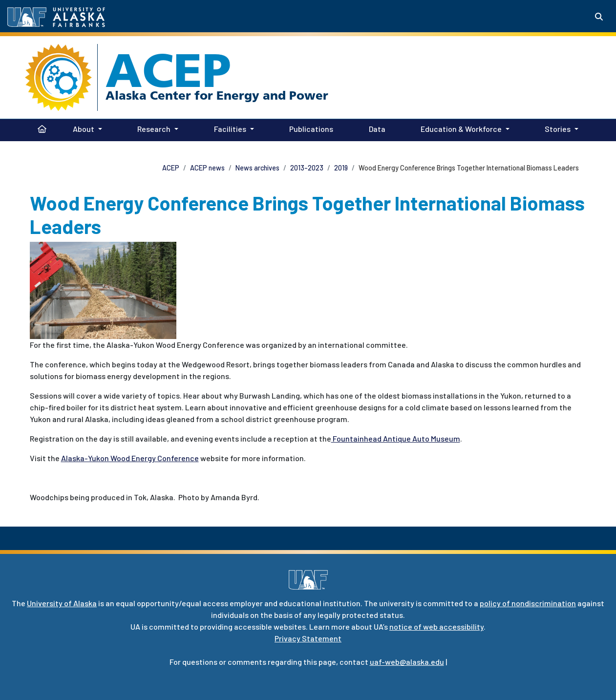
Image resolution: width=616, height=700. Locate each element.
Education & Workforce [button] (461, 129)
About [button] (84, 129)
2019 (341, 168)
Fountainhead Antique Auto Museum (396, 438)
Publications (309, 128)
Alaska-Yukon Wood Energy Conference (130, 458)
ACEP (168, 70)
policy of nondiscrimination (528, 603)
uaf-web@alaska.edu (407, 662)
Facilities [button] (230, 129)
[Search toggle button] (599, 17)
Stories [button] (558, 129)
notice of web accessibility (436, 626)
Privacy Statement (308, 638)
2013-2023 (307, 168)
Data (375, 128)
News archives (257, 168)
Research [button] (154, 129)
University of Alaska (62, 603)
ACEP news (207, 168)
